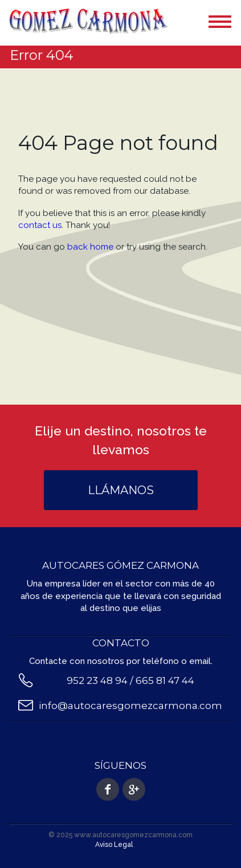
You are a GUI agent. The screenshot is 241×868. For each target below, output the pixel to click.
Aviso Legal (114, 845)
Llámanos (121, 490)
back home (90, 247)
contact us (40, 225)
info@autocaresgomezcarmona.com (130, 706)
